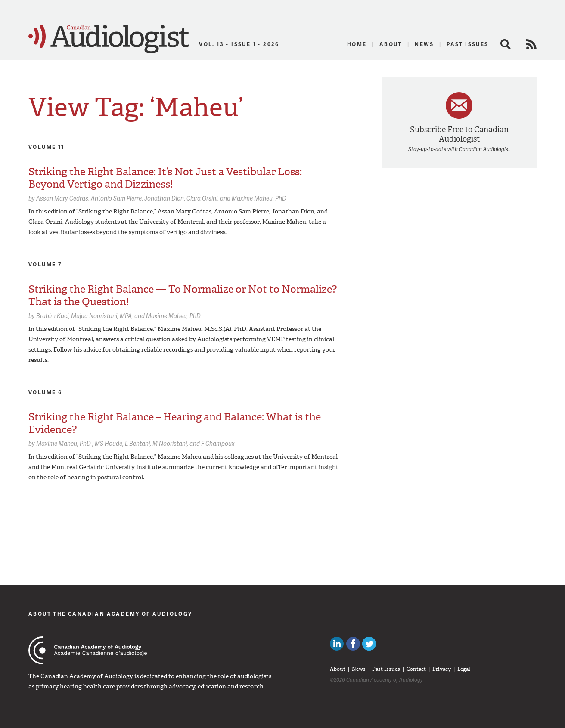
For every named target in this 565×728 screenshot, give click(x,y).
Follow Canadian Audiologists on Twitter (369, 644)
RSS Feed (531, 44)
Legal (464, 669)
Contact (416, 669)
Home (357, 44)
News (424, 44)
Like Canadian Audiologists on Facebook (353, 644)
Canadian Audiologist (109, 39)
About (391, 44)
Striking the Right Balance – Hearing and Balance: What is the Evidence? (175, 423)
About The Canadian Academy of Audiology (110, 614)
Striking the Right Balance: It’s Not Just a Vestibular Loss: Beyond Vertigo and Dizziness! (165, 178)
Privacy (442, 669)
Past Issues (467, 44)
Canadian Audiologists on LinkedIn (337, 644)
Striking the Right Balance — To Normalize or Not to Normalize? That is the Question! (183, 295)
